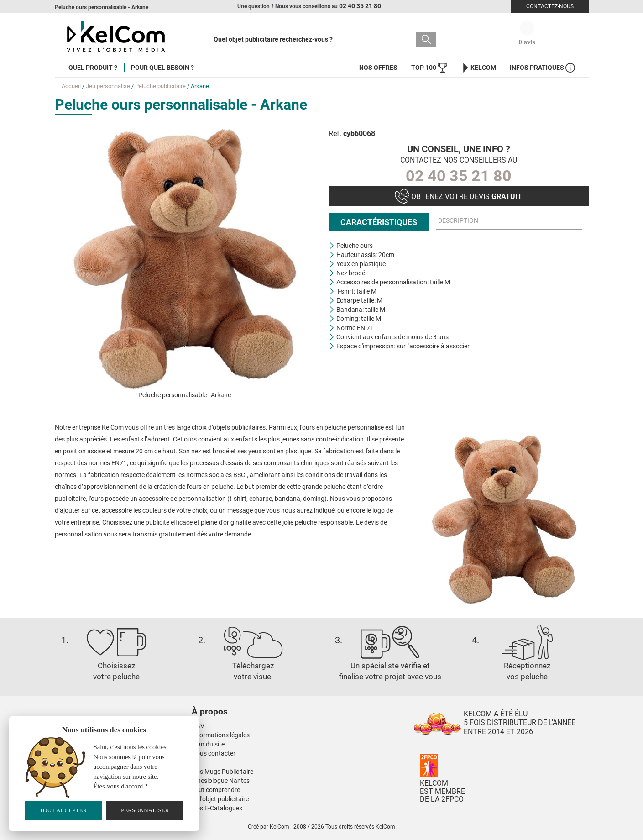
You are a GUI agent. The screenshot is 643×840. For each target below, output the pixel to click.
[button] (265, 703)
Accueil (71, 86)
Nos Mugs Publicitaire (222, 772)
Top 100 (429, 68)
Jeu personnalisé (108, 86)
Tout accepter (63, 810)
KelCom (478, 68)
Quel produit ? (93, 68)
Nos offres (378, 68)
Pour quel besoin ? (162, 68)
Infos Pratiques (542, 68)
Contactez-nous (550, 6)
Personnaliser (145, 810)
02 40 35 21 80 (459, 176)
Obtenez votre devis (458, 196)
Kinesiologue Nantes (221, 781)
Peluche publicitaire (160, 86)
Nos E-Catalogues (217, 808)
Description (458, 221)
